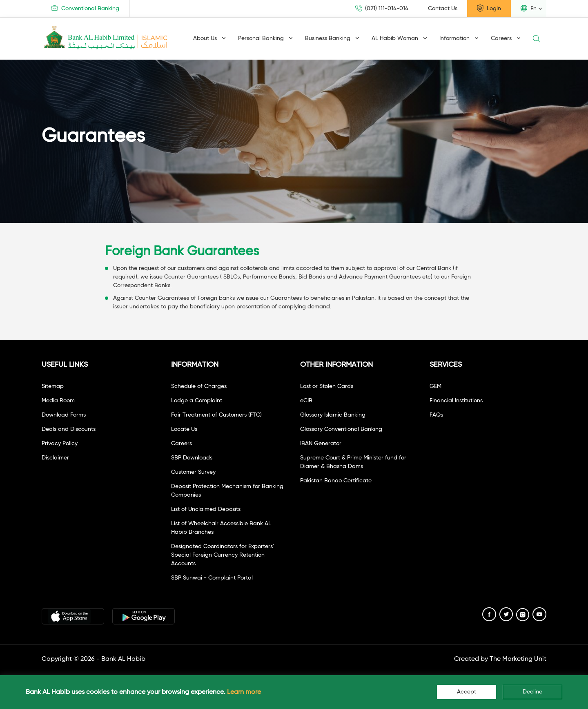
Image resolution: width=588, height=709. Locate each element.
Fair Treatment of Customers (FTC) (216, 415)
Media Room (58, 401)
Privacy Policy (60, 444)
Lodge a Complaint (197, 401)
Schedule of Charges (199, 386)
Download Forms (64, 415)
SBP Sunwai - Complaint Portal (212, 578)
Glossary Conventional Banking (341, 429)
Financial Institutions (456, 401)
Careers (506, 38)
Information (459, 38)
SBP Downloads (192, 458)
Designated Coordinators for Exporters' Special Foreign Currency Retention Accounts (223, 555)
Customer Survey (193, 472)
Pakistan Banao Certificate (336, 481)
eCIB (306, 401)
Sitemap (53, 386)
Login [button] (489, 8)
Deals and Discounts (69, 429)
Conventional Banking (85, 8)
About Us (209, 38)
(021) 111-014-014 (382, 8)
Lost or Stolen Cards (327, 386)
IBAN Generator (321, 444)
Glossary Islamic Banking (333, 415)
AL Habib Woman (399, 38)
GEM (435, 386)
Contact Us (443, 9)
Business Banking (332, 38)
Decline (532, 692)
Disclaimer (55, 458)
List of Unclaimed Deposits (206, 509)
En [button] (529, 8)
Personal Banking (265, 38)
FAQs (436, 415)
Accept (467, 692)
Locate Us (184, 429)
